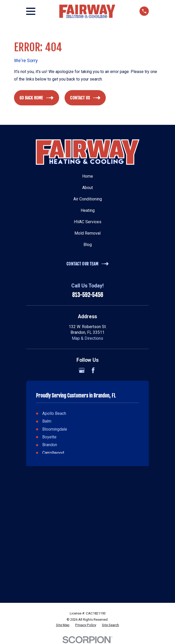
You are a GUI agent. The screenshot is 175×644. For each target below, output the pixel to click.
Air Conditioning (88, 199)
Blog (88, 245)
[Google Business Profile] (82, 370)
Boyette (49, 437)
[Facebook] (93, 370)
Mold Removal (87, 233)
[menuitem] (63, 625)
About (87, 188)
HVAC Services (88, 222)
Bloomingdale (55, 429)
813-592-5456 (88, 295)
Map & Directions (87, 338)
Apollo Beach (54, 413)
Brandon (50, 445)
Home (88, 176)
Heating (88, 210)
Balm (47, 421)
